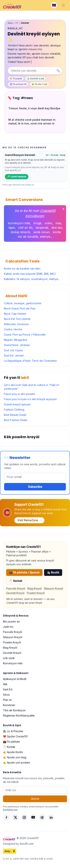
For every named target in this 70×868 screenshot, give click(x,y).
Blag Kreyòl (35, 588)
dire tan (57, 228)
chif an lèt (25, 228)
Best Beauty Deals (15, 415)
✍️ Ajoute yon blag (15, 757)
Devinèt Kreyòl (15, 593)
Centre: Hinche (13, 329)
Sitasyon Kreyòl (53, 588)
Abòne (35, 799)
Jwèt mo (8, 627)
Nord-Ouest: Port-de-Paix (20, 308)
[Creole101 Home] (12, 5)
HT (17, 23)
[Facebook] (6, 817)
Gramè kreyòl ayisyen (17, 404)
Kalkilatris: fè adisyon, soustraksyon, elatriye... (32, 279)
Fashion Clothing (14, 410)
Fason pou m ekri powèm (20, 394)
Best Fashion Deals (16, 420)
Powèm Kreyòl (36, 593)
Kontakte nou (10, 810)
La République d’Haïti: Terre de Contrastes (30, 361)
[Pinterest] (42, 817)
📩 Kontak (16, 581)
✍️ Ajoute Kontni (13, 752)
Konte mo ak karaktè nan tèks (22, 269)
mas (58, 223)
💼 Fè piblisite (11, 742)
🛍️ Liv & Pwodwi (13, 731)
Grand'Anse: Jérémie (17, 345)
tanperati (42, 228)
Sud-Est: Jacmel (14, 355)
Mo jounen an (11, 621)
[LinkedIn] (51, 817)
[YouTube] (33, 817)
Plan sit (7, 700)
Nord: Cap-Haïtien (15, 314)
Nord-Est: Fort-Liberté (17, 319)
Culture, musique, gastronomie (23, 303)
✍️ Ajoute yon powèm (17, 763)
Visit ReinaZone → (29, 520)
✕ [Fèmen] (63, 209)
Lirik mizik (9, 658)
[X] (15, 817)
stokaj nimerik (20, 232)
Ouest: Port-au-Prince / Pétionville (25, 335)
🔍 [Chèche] (58, 71)
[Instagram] (24, 817)
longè (37, 223)
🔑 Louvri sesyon (17, 177)
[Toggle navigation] (63, 5)
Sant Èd (8, 689)
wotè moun (41, 232)
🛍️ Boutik (53, 572)
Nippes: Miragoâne (16, 340)
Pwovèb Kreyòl (16, 588)
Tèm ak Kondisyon (14, 710)
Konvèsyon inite (13, 663)
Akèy (10, 23)
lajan (12, 228)
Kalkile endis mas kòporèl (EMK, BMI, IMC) (30, 274)
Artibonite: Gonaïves (16, 324)
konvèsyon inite (19, 223)
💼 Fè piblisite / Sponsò (24, 572)
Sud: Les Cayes (13, 350)
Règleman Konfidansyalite (19, 715)
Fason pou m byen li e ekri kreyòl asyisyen (30, 399)
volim (48, 223)
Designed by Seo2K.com (18, 844)
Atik (5, 684)
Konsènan (9, 705)
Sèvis (6, 695)
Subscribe (35, 487)
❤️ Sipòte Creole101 (15, 736)
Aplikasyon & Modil (15, 679)
